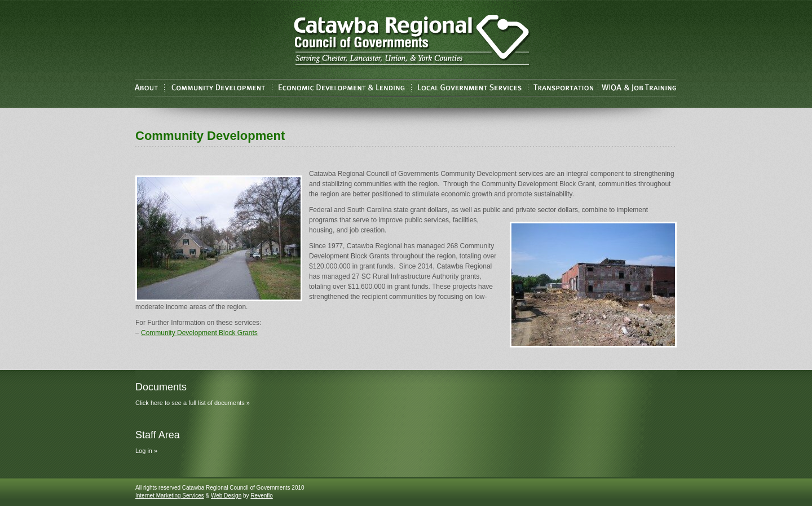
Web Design (226, 496)
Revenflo (261, 496)
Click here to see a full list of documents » (193, 403)
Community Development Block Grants (199, 333)
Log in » (146, 451)
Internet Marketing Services (170, 496)
